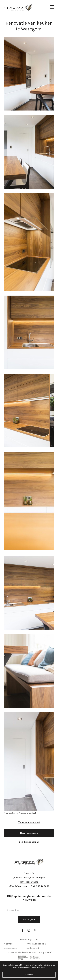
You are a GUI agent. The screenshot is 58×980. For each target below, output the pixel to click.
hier (38, 968)
